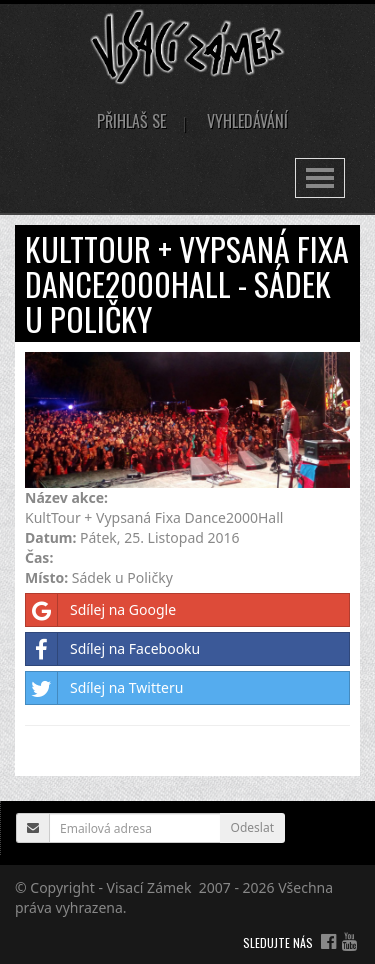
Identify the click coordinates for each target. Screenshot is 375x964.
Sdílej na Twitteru (104, 688)
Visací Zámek (149, 887)
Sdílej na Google (101, 610)
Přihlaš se (131, 121)
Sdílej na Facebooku (113, 649)
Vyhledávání (247, 121)
